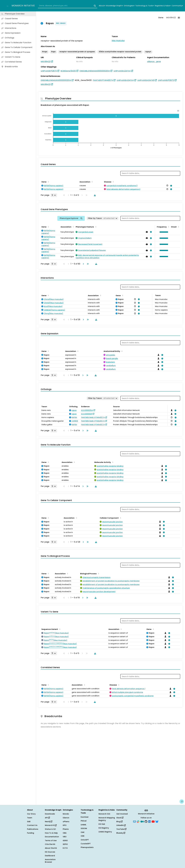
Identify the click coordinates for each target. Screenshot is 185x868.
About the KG (51, 848)
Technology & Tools (144, 6)
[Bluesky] (157, 821)
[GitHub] (146, 821)
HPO (65, 825)
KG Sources (50, 852)
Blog (119, 822)
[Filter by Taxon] (103, 218)
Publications (33, 829)
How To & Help (51, 833)
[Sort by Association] (92, 182)
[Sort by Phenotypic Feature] (95, 227)
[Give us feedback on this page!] (182, 801)
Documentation (52, 837)
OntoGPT (85, 840)
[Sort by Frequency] (168, 227)
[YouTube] (153, 821)
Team (30, 818)
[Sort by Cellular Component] (120, 518)
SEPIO (65, 844)
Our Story (31, 814)
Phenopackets (87, 847)
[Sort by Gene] (48, 182)
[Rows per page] (54, 195)
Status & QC (50, 829)
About (102, 6)
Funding (31, 833)
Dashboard (50, 856)
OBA (65, 833)
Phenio (66, 829)
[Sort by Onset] (178, 227)
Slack (120, 818)
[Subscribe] (134, 821)
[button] (163, 232)
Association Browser (50, 861)
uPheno (66, 822)
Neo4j (49, 822)
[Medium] (142, 821)
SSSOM (84, 828)
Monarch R (51, 825)
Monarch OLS (104, 814)
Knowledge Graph (114, 6)
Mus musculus (118, 41)
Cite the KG (50, 844)
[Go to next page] (83, 264)
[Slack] (138, 821)
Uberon (66, 818)
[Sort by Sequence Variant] (59, 629)
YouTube (121, 829)
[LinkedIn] (149, 821)
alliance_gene (154, 62)
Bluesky (121, 833)
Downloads (50, 814)
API (47, 818)
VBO (65, 837)
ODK (83, 836)
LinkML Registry (105, 832)
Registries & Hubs (163, 6)
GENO (65, 841)
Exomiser (85, 817)
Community (177, 6)
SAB (29, 822)
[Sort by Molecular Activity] (112, 462)
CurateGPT (86, 844)
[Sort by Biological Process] (98, 573)
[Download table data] (94, 195)
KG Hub (102, 824)
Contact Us (32, 825)
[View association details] (171, 186)
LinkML (83, 825)
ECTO (65, 848)
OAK (83, 832)
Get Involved (122, 814)
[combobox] (68, 6)
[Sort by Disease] (113, 182)
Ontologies (129, 6)
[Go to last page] (87, 264)
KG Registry (104, 828)
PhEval (84, 821)
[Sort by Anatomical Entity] (122, 351)
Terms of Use (51, 841)
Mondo (66, 814)
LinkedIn (121, 825)
